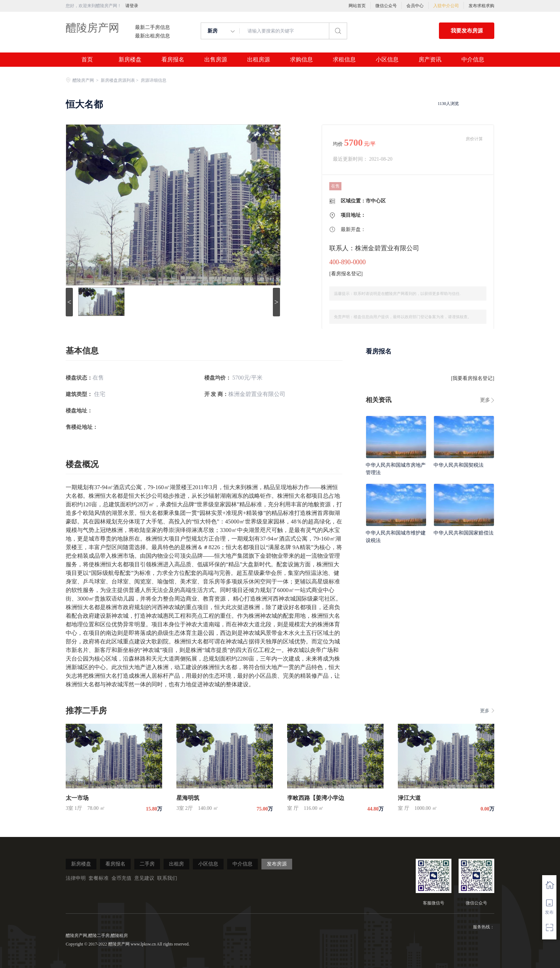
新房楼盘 (130, 60)
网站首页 (357, 6)
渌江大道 (409, 798)
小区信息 (387, 60)
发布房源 (277, 864)
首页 (87, 60)
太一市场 (77, 798)
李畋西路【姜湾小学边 (316, 798)
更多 (485, 400)
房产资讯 (430, 60)
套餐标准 (99, 878)
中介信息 (473, 60)
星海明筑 (188, 798)
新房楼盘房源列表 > (120, 80)
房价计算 (474, 139)
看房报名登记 (346, 274)
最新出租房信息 (152, 36)
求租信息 (344, 60)
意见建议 (144, 878)
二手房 (147, 864)
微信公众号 (386, 6)
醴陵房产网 (92, 28)
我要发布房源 (467, 31)
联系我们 (167, 878)
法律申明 (76, 878)
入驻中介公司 (446, 6)
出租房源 (259, 60)
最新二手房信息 (152, 27)
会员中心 (415, 6)
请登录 (132, 6)
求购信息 (301, 60)
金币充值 (121, 878)
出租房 (176, 864)
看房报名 (173, 60)
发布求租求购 (481, 6)
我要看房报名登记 (472, 378)
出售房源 (216, 60)
